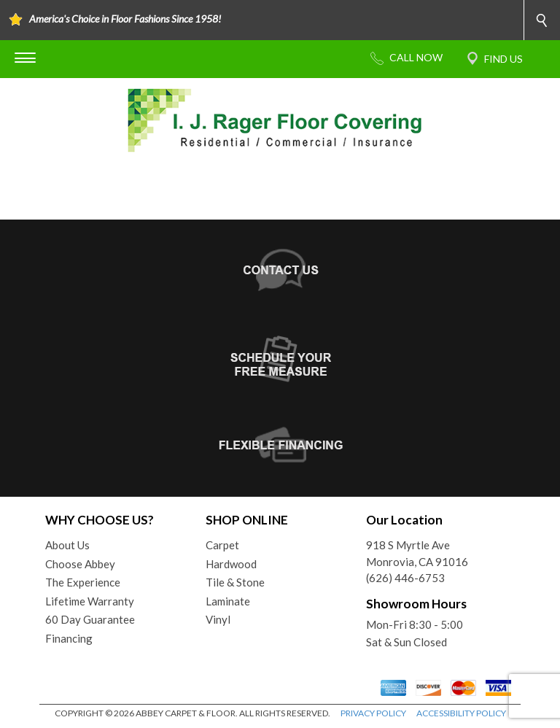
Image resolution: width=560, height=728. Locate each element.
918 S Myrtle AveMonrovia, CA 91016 (417, 553)
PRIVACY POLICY (373, 713)
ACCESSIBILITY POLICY (461, 713)
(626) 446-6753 (405, 578)
